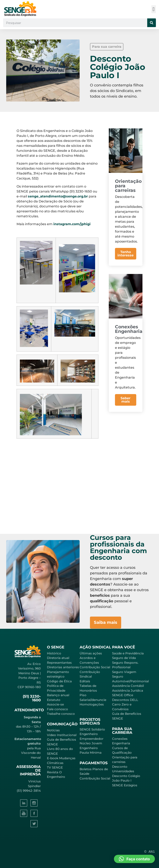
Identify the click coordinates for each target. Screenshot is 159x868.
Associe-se (55, 704)
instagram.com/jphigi (72, 224)
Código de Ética (59, 681)
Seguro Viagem (124, 672)
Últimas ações (91, 653)
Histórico (54, 653)
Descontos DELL (125, 700)
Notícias (53, 730)
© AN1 (150, 852)
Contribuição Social (95, 667)
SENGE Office (123, 695)
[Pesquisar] (152, 23)
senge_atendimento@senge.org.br (58, 196)
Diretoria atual (58, 658)
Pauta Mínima (91, 753)
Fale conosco (57, 709)
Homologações (92, 704)
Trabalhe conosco (61, 714)
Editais (85, 681)
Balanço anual (58, 695)
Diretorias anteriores (63, 667)
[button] (154, 9)
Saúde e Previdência (128, 653)
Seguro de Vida (124, 658)
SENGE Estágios (125, 785)
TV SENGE (55, 767)
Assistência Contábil (128, 686)
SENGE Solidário (92, 729)
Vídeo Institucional (62, 735)
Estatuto (54, 700)
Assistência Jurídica (128, 690)
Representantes (59, 663)
